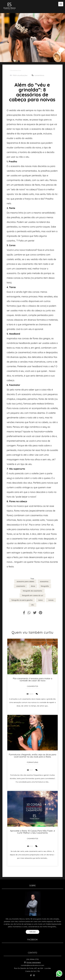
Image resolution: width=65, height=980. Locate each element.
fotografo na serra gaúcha (22, 600)
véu (32, 605)
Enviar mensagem (34, 953)
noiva (40, 600)
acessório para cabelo (25, 581)
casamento (21, 586)
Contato (32, 974)
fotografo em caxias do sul (32, 595)
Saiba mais (32, 923)
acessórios (44, 581)
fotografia (45, 586)
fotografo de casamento (32, 591)
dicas (33, 586)
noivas (51, 600)
